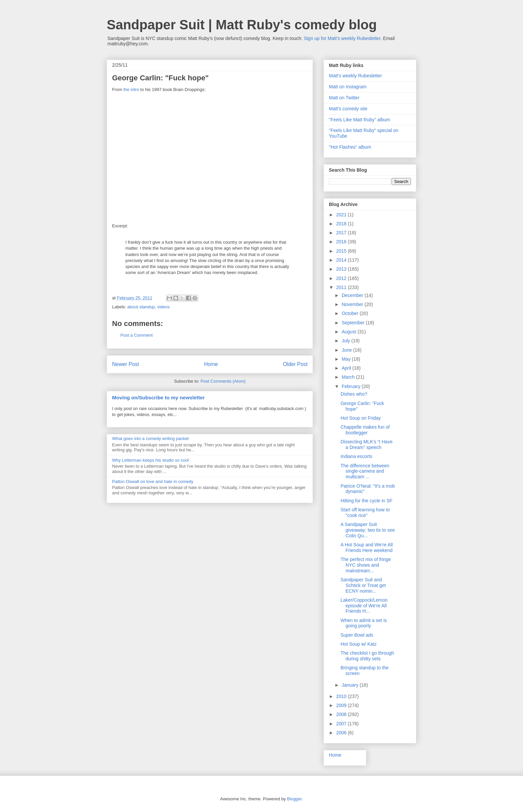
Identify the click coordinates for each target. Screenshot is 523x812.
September (354, 323)
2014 (342, 260)
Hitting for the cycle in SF (367, 501)
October (351, 313)
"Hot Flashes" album (350, 147)
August (349, 332)
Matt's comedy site (348, 109)
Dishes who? (354, 394)
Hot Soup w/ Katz (359, 644)
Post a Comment (137, 335)
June (347, 350)
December (353, 295)
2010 (342, 696)
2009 (342, 705)
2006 (342, 733)
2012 (342, 278)
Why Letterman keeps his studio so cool (150, 460)
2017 (342, 233)
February (352, 386)
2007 (342, 724)
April (347, 368)
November (353, 304)
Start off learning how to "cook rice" (365, 512)
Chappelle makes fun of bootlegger (365, 430)
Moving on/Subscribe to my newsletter (158, 397)
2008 (342, 714)
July (346, 341)
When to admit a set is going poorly (364, 623)
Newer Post (126, 364)
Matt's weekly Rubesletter (355, 76)
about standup (141, 307)
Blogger (294, 799)
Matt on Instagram (348, 87)
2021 (342, 215)
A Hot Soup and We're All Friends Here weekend (367, 547)
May (347, 359)
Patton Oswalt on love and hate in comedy (153, 481)
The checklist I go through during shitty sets (367, 656)
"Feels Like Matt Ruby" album (359, 120)
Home (211, 364)
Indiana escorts (356, 456)
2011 (342, 287)
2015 (342, 251)
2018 (342, 224)
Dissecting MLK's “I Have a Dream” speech (367, 444)
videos (163, 307)
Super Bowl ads (357, 635)
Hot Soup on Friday (361, 418)
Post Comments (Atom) (223, 381)
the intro (131, 89)
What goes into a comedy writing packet (150, 438)
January (351, 685)
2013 (342, 269)
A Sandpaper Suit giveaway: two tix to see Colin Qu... (368, 530)
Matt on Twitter (344, 98)
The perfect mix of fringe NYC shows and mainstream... (366, 565)
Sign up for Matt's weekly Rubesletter (342, 38)
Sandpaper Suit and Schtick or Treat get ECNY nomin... (363, 585)
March (349, 377)
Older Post (295, 364)
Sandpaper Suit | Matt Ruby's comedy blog (242, 25)
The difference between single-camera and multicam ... (365, 471)
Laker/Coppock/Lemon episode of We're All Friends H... (364, 606)
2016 (342, 242)
